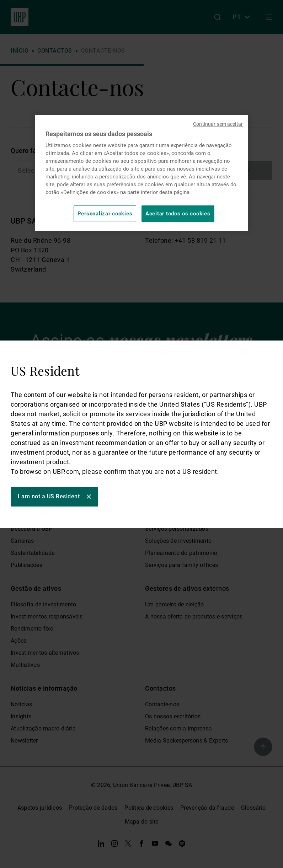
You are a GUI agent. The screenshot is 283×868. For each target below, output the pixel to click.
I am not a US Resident (49, 496)
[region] (141, 173)
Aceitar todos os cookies (178, 214)
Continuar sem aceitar (218, 124)
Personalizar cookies (105, 214)
